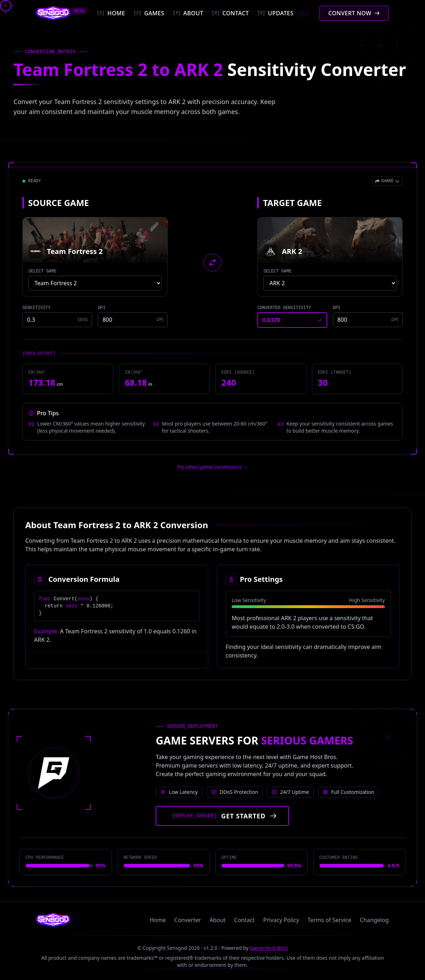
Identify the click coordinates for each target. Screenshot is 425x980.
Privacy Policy (281, 920)
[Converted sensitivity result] (292, 320)
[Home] (111, 13)
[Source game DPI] (133, 320)
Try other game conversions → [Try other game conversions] (213, 467)
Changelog (374, 920)
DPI (102, 308)
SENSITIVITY (36, 308)
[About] (188, 13)
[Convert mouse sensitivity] (354, 13)
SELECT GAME (42, 271)
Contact (244, 920)
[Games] (149, 13)
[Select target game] (330, 283)
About (217, 920)
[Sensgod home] (53, 13)
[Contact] (230, 13)
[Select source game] (95, 283)
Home (158, 920)
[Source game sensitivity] (57, 320)
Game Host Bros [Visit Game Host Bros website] (269, 948)
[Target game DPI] (368, 320)
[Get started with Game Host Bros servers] (222, 816)
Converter (188, 920)
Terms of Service (330, 920)
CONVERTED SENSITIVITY (284, 308)
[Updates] (283, 13)
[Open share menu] (387, 181)
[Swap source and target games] (212, 262)
